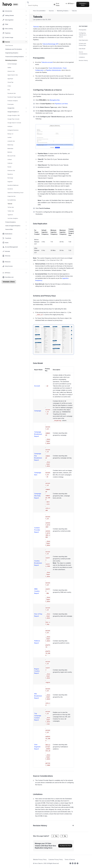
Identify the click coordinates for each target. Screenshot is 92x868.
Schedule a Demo (83, 4)
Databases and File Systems (17, 49)
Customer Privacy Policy (56, 859)
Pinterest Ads (11, 170)
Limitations (82, 57)
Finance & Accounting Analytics (17, 57)
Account (37, 386)
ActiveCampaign (12, 64)
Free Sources (9, 45)
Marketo (10, 152)
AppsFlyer (10, 79)
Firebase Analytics (13, 101)
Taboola (10, 204)
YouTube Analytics (13, 218)
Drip (9, 90)
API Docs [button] (69, 3)
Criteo (9, 86)
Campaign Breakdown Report (38, 434)
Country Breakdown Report (38, 563)
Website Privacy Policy (40, 859)
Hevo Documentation (39, 11)
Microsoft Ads (11, 156)
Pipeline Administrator (54, 70)
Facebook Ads (12, 93)
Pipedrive (10, 174)
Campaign (38, 411)
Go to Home (57, 4)
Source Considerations (83, 53)
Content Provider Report (37, 530)
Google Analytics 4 (18, 112)
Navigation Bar (55, 100)
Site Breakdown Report (38, 696)
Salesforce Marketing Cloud (15, 193)
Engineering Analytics (17, 53)
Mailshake (10, 148)
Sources (51, 11)
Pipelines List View (61, 104)
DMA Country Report (37, 591)
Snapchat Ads (11, 196)
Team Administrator (55, 68)
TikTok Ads (11, 207)
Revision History (83, 60)
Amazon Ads (11, 71)
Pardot (9, 167)
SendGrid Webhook (13, 185)
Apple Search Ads (13, 75)
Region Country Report (37, 671)
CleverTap (10, 82)
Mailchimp (10, 145)
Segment (10, 182)
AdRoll (9, 68)
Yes (55, 836)
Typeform (10, 215)
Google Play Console (13, 119)
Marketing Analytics (17, 60)
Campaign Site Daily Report (38, 496)
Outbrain (10, 163)
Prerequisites (83, 30)
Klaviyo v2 (10, 134)
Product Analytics (17, 222)
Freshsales (11, 104)
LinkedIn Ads (11, 141)
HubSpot (10, 126)
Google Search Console (14, 123)
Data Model (82, 49)
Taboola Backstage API (50, 44)
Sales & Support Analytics (17, 226)
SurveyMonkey (12, 200)
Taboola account (47, 62)
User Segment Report (37, 747)
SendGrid (10, 189)
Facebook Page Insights (14, 97)
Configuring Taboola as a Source (83, 35)
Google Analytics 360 (14, 115)
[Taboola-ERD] (54, 340)
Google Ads (18, 108)
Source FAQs (17, 229)
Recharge (10, 178)
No (64, 836)
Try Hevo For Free (65, 846)
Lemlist (9, 137)
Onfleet (10, 159)
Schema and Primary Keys (82, 44)
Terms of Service (70, 859)
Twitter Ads (11, 211)
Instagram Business (13, 130)
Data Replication (83, 40)
